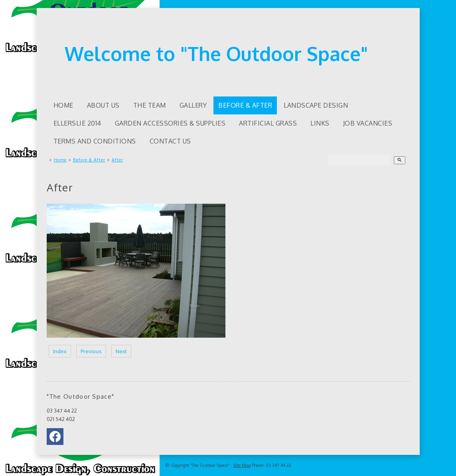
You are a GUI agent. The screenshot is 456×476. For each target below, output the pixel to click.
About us (103, 105)
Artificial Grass (268, 123)
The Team (150, 105)
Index (60, 351)
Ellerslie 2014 (77, 123)
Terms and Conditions (95, 141)
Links (320, 123)
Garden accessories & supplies (170, 123)
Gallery (193, 105)
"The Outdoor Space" (210, 465)
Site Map (242, 465)
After (117, 160)
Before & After (245, 105)
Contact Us (170, 141)
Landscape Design (316, 105)
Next (121, 351)
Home (63, 105)
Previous (91, 351)
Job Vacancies (368, 123)
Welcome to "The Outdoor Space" (216, 53)
